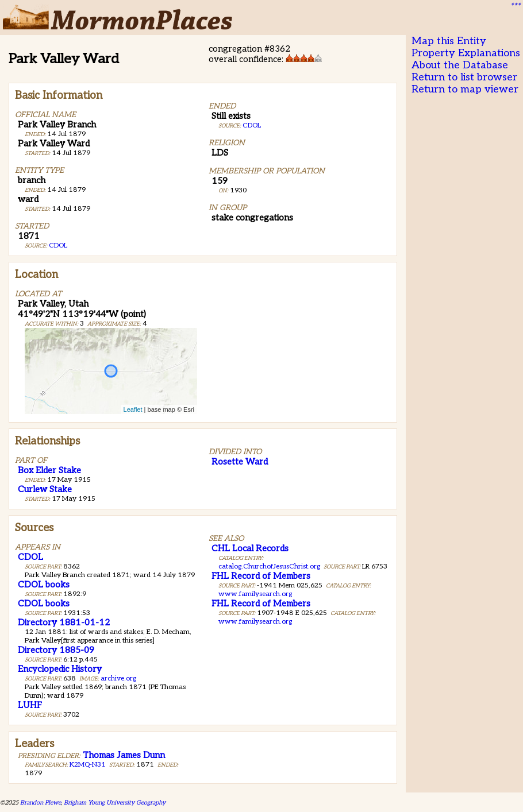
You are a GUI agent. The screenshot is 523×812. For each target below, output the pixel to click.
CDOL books (44, 585)
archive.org (118, 678)
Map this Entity (449, 41)
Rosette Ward (240, 462)
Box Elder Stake (49, 470)
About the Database (460, 65)
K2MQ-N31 (88, 765)
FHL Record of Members (261, 576)
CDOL (58, 245)
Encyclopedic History (60, 669)
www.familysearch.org (255, 594)
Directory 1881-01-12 (64, 622)
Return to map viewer (465, 89)
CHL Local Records (250, 548)
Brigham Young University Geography (115, 803)
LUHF (30, 705)
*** (515, 6)
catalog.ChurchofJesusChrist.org (269, 567)
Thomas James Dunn (124, 755)
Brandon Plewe (41, 803)
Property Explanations (466, 53)
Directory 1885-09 (56, 650)
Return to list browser (464, 77)
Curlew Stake (45, 489)
